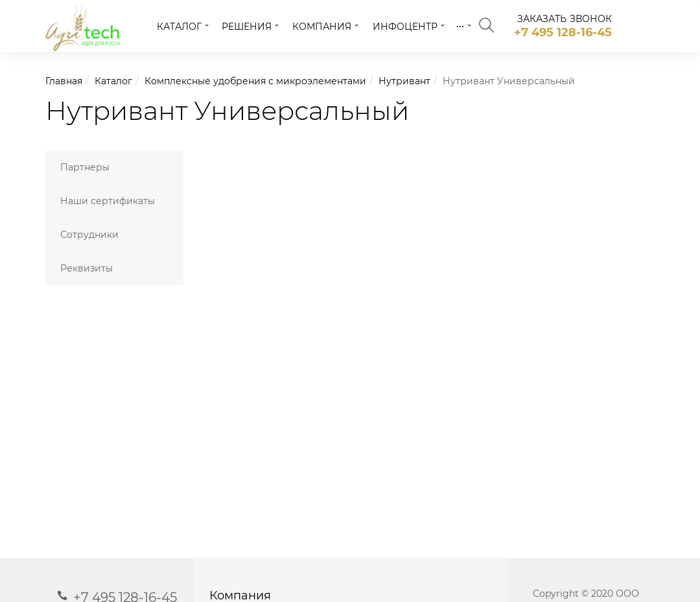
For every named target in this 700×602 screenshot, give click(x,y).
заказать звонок (565, 19)
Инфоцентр (405, 27)
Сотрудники (89, 235)
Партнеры (85, 167)
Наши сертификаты (108, 201)
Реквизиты (87, 268)
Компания (322, 27)
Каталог (179, 27)
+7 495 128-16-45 (563, 32)
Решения (247, 27)
